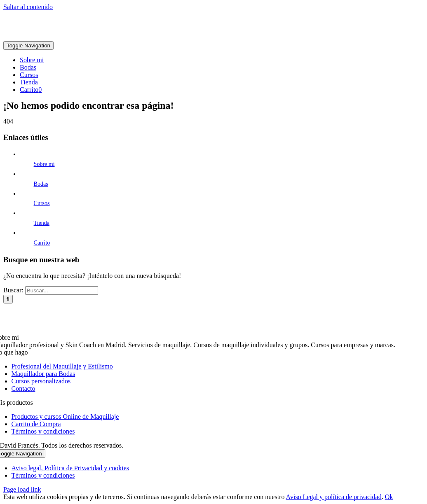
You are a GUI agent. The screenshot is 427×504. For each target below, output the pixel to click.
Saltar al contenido (28, 7)
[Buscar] (8, 299)
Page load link (22, 489)
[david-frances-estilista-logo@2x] (125, 37)
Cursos (42, 203)
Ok (389, 497)
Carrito (42, 243)
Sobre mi (44, 164)
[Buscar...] (62, 290)
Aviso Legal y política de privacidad (334, 497)
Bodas (41, 184)
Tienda (42, 223)
